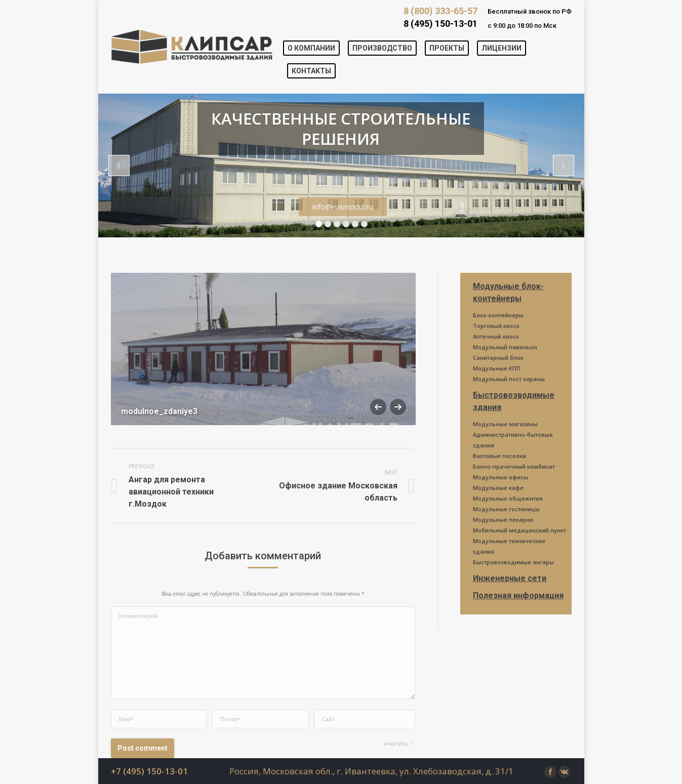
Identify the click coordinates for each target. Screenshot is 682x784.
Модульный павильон (505, 347)
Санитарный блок (498, 358)
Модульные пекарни (503, 520)
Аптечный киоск (496, 336)
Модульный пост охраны (509, 379)
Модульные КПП (497, 368)
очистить (396, 744)
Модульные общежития (508, 498)
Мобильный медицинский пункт (519, 530)
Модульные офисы (500, 477)
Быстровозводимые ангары (513, 562)
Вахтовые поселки (499, 456)
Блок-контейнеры (498, 315)
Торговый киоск (496, 326)
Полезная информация (518, 595)
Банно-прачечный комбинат (514, 466)
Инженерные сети (510, 578)
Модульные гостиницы (506, 509)
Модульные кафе (498, 488)
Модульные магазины (505, 424)
